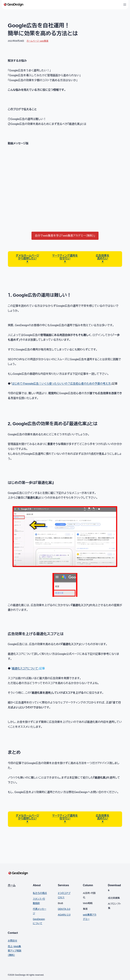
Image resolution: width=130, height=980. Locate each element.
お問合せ (13, 941)
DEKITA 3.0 (64, 909)
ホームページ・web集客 (37, 41)
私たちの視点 (40, 893)
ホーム (12, 885)
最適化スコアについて (25, 668)
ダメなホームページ (27, 256)
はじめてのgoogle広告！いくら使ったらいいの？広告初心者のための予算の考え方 (61, 384)
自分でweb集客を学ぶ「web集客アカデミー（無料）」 (65, 236)
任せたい (65, 258)
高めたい (103, 258)
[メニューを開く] (125, 5)
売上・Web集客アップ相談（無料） (15, 951)
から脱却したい (27, 258)
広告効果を (103, 256)
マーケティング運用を (65, 256)
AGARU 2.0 (64, 915)
